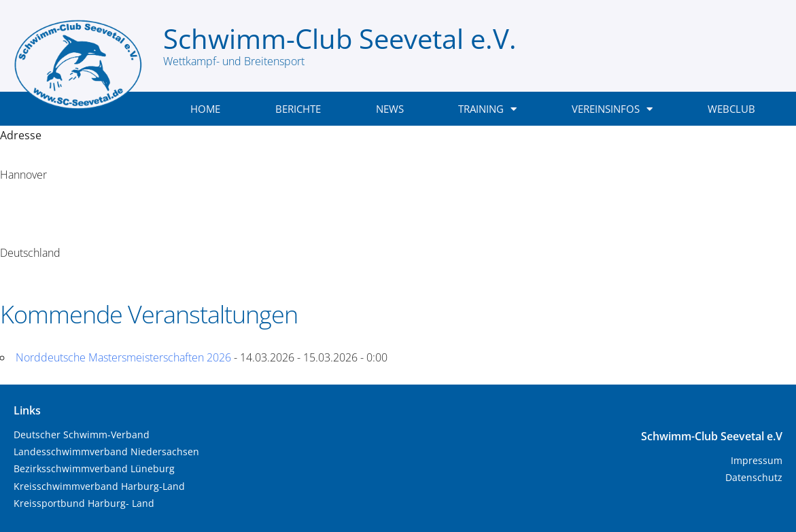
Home (205, 109)
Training (487, 109)
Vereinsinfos (612, 109)
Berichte (298, 109)
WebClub (731, 109)
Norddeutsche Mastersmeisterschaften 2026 (123, 357)
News (390, 109)
